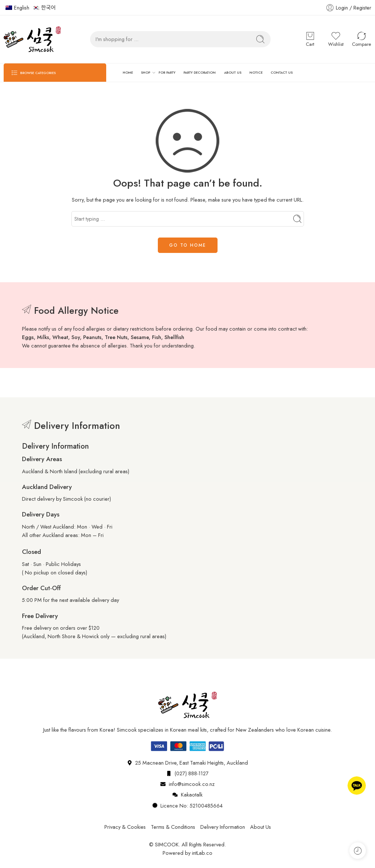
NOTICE (256, 72)
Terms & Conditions (173, 827)
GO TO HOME (188, 245)
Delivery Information (223, 827)
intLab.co (202, 853)
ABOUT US (233, 72)
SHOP (146, 73)
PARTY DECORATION (200, 72)
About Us (261, 827)
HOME (128, 72)
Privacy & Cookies (125, 827)
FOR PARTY (167, 72)
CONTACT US (282, 72)
